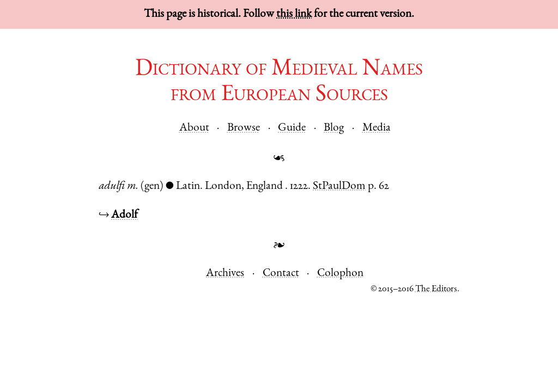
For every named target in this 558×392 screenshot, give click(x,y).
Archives (225, 274)
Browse (244, 128)
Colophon (340, 274)
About (194, 128)
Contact (281, 274)
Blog (334, 128)
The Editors (436, 289)
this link (294, 14)
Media (377, 128)
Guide (292, 128)
